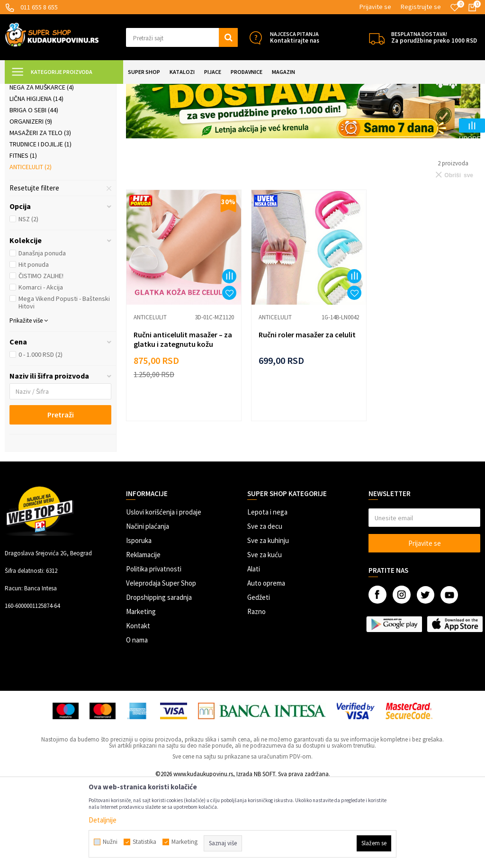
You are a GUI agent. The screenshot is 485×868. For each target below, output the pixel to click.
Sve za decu (265, 610)
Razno (256, 695)
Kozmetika (30, 137)
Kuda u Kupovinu (27, 90)
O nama (137, 724)
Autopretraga (386, 113)
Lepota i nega (267, 596)
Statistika (144, 842)
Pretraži (61, 498)
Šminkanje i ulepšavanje (52, 148)
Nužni (110, 842)
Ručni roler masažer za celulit (292, 419)
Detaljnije (103, 820)
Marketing (141, 695)
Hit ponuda (34, 348)
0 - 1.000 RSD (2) (40, 438)
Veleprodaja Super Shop (161, 667)
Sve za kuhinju (268, 624)
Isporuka (139, 624)
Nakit (22, 160)
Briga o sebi (34, 194)
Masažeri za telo (40, 217)
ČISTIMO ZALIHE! (41, 360)
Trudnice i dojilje (40, 228)
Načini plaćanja (148, 610)
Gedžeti (259, 681)
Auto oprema (266, 667)
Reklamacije (143, 638)
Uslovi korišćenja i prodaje (164, 596)
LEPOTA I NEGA (111, 90)
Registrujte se (421, 7)
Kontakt (138, 710)
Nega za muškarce (42, 171)
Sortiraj (427, 113)
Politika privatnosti (154, 653)
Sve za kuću (265, 638)
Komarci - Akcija (41, 371)
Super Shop (70, 90)
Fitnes (23, 239)
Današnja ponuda (42, 337)
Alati (254, 653)
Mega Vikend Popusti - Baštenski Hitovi (64, 386)
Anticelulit (31, 251)
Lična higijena (36, 182)
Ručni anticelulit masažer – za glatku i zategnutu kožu (178, 419)
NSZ (28, 303)
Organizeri (31, 205)
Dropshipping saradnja (159, 681)
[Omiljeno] (455, 8)
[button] (182, 37)
